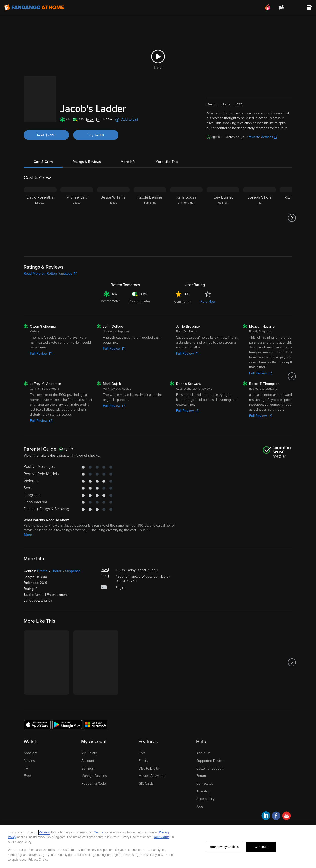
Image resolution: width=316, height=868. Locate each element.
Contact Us (205, 783)
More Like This (167, 162)
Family (144, 761)
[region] (158, 847)
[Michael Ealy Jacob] (77, 218)
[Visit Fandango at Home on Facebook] (276, 817)
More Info (128, 162)
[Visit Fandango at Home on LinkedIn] (266, 817)
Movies (29, 761)
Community (183, 301)
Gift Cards (146, 783)
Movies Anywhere (152, 776)
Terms (99, 832)
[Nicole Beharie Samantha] (150, 218)
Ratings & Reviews (87, 162)
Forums (202, 776)
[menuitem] (295, 7)
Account (88, 761)
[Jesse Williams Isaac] (113, 218)
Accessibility (205, 799)
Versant (44, 832)
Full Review (41, 354)
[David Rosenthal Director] (40, 218)
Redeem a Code (94, 783)
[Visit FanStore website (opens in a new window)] (309, 7)
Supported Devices (211, 761)
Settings (88, 768)
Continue (261, 847)
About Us (203, 753)
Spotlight (31, 753)
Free (27, 776)
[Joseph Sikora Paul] (259, 218)
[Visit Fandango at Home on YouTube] (286, 817)
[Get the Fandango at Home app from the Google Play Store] (67, 724)
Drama (42, 571)
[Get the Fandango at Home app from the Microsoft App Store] (96, 724)
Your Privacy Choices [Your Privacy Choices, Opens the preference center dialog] (224, 847)
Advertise (203, 791)
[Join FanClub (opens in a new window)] (268, 7)
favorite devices (263, 137)
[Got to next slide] (292, 218)
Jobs (200, 806)
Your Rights (161, 837)
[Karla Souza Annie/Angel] (186, 218)
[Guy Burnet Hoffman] (223, 218)
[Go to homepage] (34, 7)
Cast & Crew (43, 162)
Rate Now (208, 301)
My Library (89, 753)
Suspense (73, 571)
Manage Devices (94, 776)
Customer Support (210, 768)
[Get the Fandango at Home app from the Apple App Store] (37, 724)
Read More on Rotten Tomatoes (50, 274)
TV (26, 768)
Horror (56, 571)
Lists (142, 753)
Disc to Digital (149, 768)
